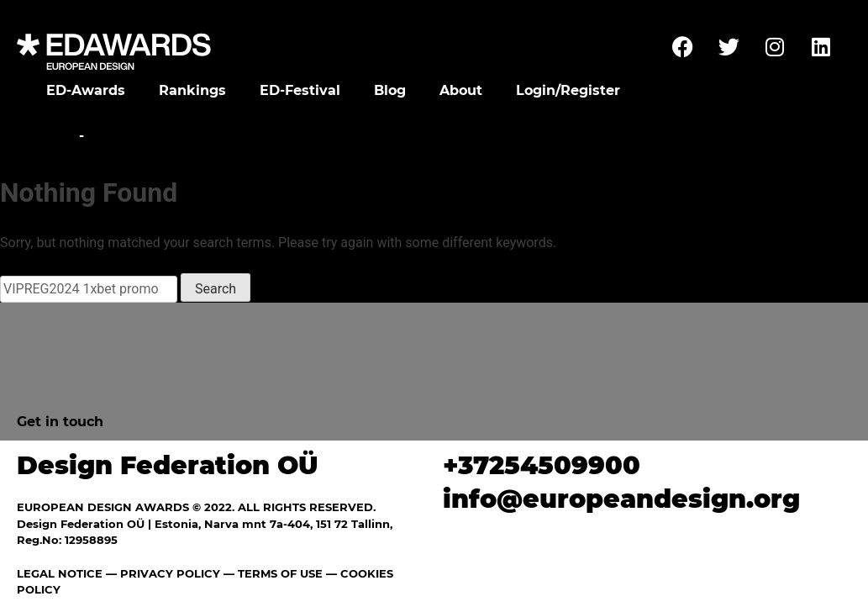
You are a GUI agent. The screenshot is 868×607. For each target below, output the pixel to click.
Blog (390, 90)
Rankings (192, 90)
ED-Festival (300, 90)
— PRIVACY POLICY (161, 573)
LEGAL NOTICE (60, 573)
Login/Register (568, 90)
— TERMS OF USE (273, 573)
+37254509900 (542, 465)
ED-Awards (86, 90)
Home (53, 136)
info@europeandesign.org (621, 499)
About (461, 90)
